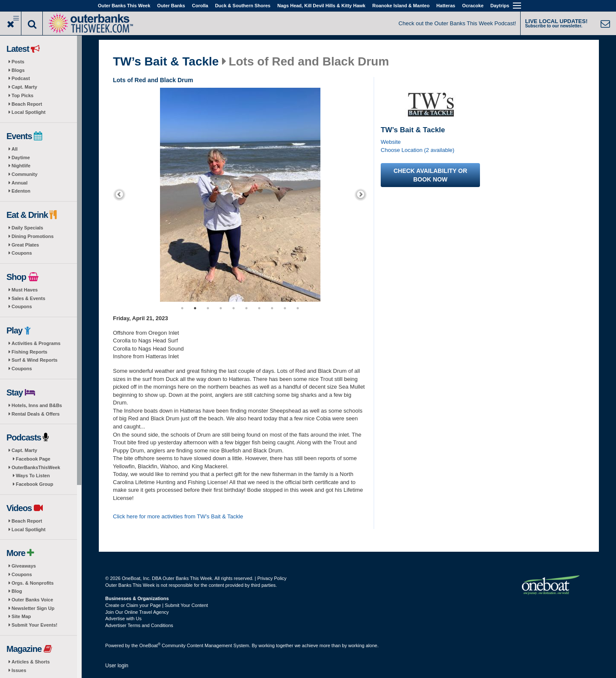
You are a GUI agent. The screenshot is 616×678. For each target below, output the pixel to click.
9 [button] (285, 308)
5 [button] (234, 308)
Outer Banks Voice (32, 600)
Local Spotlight (28, 112)
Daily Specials (27, 228)
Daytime (21, 158)
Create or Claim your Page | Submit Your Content (157, 605)
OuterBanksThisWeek (36, 467)
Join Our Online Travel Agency (137, 612)
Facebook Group (34, 484)
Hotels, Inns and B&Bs (37, 405)
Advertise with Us (123, 619)
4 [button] (221, 308)
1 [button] (182, 308)
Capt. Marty (24, 87)
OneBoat (150, 645)
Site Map (21, 616)
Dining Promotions (33, 236)
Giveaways (24, 566)
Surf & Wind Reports (34, 360)
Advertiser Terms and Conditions (139, 625)
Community (25, 174)
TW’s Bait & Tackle (166, 62)
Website (391, 142)
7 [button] (259, 308)
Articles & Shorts (31, 662)
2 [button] (195, 308)
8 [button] (272, 308)
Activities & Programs (36, 343)
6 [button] (246, 308)
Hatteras (446, 6)
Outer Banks (171, 6)
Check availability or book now (430, 175)
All (15, 149)
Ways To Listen (33, 476)
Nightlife (21, 166)
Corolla (200, 6)
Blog (17, 591)
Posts (18, 62)
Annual (19, 183)
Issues (19, 670)
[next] (361, 195)
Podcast (21, 78)
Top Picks (22, 95)
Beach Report (27, 104)
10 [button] (298, 308)
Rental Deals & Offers (36, 414)
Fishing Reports (30, 352)
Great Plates (25, 245)
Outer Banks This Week (124, 6)
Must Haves (25, 290)
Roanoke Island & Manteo (401, 6)
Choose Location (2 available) (418, 150)
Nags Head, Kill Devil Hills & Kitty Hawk (321, 6)
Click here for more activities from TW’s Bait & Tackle (178, 516)
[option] (240, 195)
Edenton (21, 191)
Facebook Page (33, 459)
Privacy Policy (272, 578)
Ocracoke (473, 6)
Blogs (18, 70)
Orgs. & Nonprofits (33, 583)
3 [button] (208, 308)
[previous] (119, 195)
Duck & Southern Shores (243, 6)
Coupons (22, 253)
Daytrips (500, 6)
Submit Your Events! (34, 625)
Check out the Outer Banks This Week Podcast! (458, 23)
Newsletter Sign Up (33, 608)
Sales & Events (28, 298)
